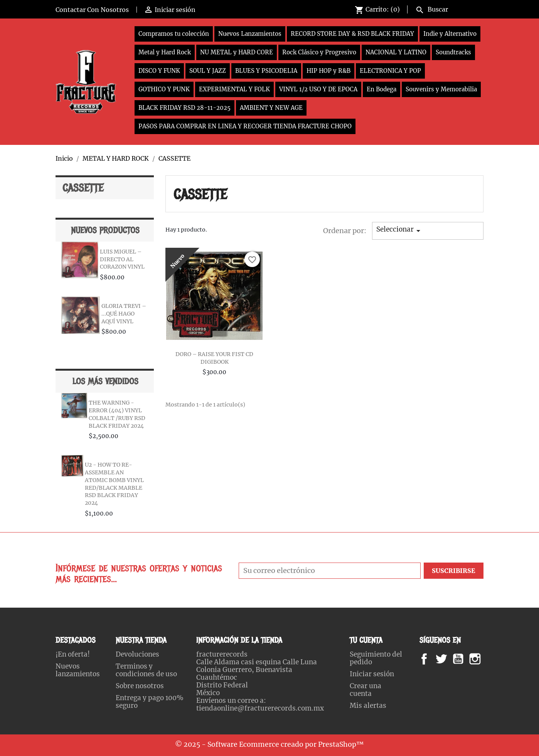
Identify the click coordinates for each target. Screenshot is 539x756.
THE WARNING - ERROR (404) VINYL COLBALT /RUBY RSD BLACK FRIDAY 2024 (117, 414)
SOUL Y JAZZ (208, 71)
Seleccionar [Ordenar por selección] (400, 230)
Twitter (446, 659)
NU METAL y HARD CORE (237, 52)
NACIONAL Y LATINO (396, 52)
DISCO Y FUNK (159, 71)
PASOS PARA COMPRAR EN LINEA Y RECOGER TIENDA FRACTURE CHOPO (245, 126)
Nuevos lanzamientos (78, 670)
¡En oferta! (73, 654)
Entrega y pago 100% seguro (150, 702)
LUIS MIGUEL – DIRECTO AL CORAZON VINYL (122, 259)
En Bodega (382, 89)
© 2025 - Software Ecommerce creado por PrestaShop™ (269, 744)
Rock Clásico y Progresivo (319, 52)
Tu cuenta (366, 640)
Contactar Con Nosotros (92, 10)
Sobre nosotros (140, 686)
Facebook (432, 659)
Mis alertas (368, 706)
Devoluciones (137, 654)
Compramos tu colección (174, 34)
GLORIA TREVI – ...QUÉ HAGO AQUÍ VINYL (124, 314)
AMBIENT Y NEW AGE (271, 108)
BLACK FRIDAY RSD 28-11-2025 (184, 108)
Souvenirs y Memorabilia (441, 89)
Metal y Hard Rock (165, 52)
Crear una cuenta (366, 690)
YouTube (465, 659)
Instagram (484, 659)
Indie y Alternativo (450, 34)
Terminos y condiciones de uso (146, 670)
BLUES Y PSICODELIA (266, 71)
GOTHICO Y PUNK (164, 89)
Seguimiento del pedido (376, 658)
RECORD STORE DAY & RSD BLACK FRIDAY (352, 34)
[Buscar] (448, 8)
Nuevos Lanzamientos (250, 34)
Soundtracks (453, 52)
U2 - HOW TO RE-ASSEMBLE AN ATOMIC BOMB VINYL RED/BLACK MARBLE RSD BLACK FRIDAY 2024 (114, 484)
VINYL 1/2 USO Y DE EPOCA (318, 89)
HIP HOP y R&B (328, 71)
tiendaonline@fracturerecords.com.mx (260, 708)
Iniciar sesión (372, 674)
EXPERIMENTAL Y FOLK (234, 89)
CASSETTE (83, 188)
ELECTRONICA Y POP (390, 71)
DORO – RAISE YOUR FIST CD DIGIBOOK (214, 358)
